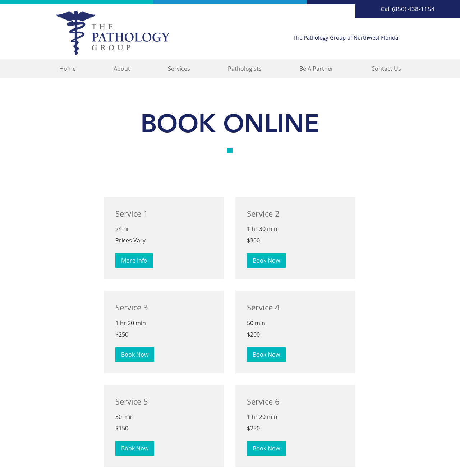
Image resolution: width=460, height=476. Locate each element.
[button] (134, 260)
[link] (164, 214)
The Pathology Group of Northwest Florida (346, 37)
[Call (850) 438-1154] (408, 9)
